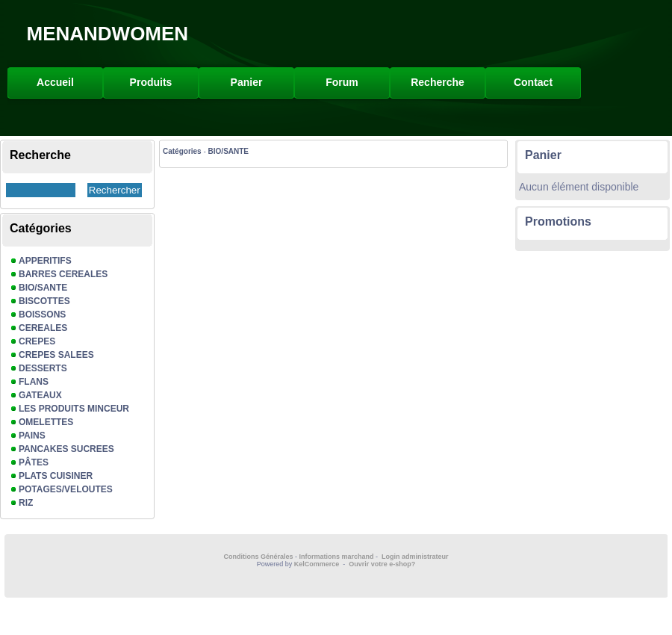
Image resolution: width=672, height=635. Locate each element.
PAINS (32, 436)
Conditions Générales (258, 557)
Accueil (55, 82)
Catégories (182, 151)
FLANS (34, 382)
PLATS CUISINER (56, 476)
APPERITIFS (45, 261)
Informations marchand (337, 557)
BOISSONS (42, 315)
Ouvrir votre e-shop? (382, 564)
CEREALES (43, 328)
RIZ (26, 503)
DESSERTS (43, 368)
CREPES (37, 341)
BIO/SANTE (43, 288)
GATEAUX (40, 395)
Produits (151, 82)
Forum (342, 82)
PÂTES (34, 462)
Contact (533, 82)
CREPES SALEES (56, 355)
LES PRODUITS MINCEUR (74, 409)
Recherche (438, 82)
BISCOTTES (44, 301)
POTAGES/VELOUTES (66, 489)
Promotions (558, 222)
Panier (247, 82)
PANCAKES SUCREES (66, 449)
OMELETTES (46, 422)
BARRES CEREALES (63, 274)
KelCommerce (318, 564)
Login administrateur (415, 557)
